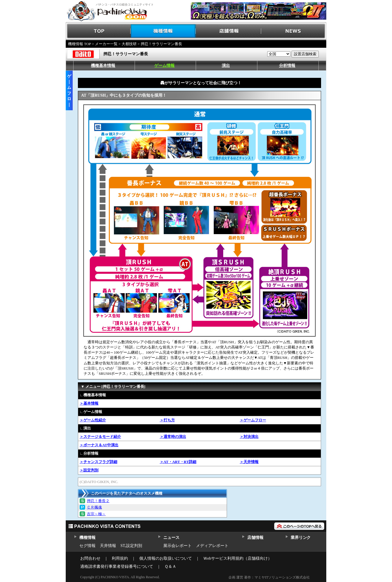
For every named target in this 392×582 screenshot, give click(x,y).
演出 (226, 66)
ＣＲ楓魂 (94, 507)
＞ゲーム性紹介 (93, 420)
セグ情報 (87, 546)
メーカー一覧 (106, 44)
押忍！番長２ (98, 501)
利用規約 (120, 558)
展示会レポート (177, 546)
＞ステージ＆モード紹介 (100, 437)
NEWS (294, 31)
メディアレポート (212, 546)
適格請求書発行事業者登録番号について (117, 567)
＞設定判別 (89, 470)
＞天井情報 (249, 462)
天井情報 (108, 546)
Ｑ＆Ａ (170, 567)
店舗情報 (229, 31)
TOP (98, 31)
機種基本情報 (103, 66)
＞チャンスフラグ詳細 (98, 462)
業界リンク (301, 538)
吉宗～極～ (96, 514)
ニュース (171, 538)
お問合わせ (90, 558)
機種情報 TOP (79, 44)
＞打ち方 (167, 420)
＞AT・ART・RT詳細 (178, 462)
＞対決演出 (249, 437)
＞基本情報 (89, 403)
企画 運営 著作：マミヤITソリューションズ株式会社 (269, 577)
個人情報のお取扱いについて (166, 558)
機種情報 (163, 31)
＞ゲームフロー (253, 420)
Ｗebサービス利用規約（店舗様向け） (238, 558)
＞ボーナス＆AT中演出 (99, 445)
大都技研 (129, 44)
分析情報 (287, 66)
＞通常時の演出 (173, 437)
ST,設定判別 (131, 546)
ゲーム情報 (164, 66)
